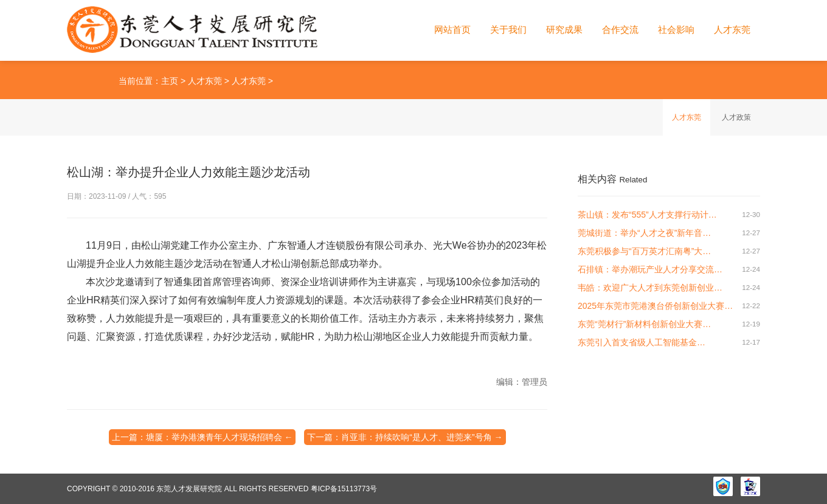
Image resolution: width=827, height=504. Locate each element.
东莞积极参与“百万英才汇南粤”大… (644, 251)
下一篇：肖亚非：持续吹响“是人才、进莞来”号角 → (405, 437)
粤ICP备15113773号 (344, 489)
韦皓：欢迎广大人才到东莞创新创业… (650, 288)
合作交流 (620, 29)
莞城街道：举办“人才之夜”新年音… (644, 233)
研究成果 (564, 29)
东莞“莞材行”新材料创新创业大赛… (644, 324)
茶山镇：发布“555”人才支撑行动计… (647, 215)
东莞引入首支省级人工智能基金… (642, 342)
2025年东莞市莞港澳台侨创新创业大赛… (655, 306)
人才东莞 (732, 29)
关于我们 (508, 29)
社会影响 (676, 29)
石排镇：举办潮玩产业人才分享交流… (650, 269)
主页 (170, 81)
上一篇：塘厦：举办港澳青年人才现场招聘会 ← (202, 437)
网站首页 (452, 29)
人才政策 (736, 117)
